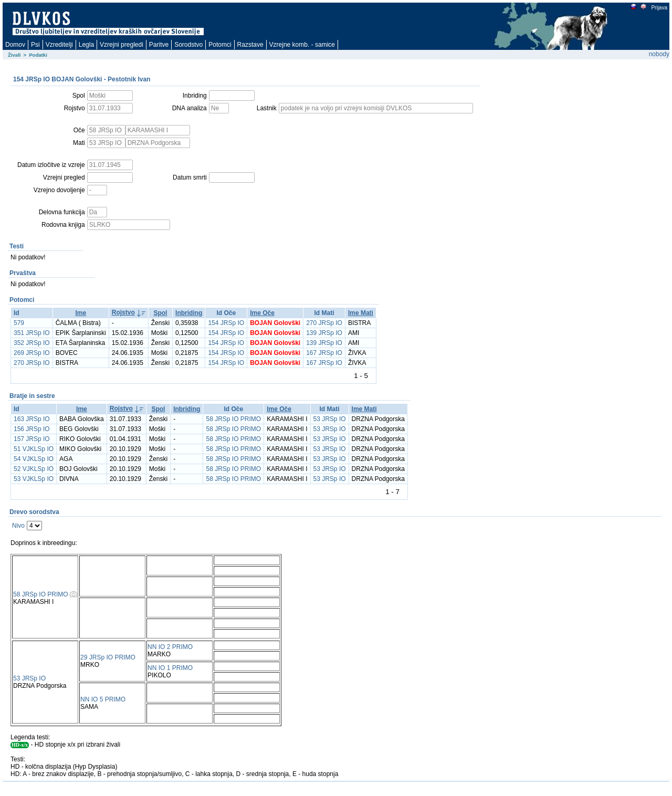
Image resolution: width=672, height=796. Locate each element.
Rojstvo (123, 312)
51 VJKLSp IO (34, 449)
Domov (15, 45)
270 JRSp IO (324, 323)
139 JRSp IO (324, 333)
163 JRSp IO (32, 419)
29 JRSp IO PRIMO (108, 657)
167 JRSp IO (324, 353)
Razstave (250, 45)
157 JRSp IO (32, 439)
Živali (14, 55)
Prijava (659, 8)
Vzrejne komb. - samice (302, 45)
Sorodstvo (188, 45)
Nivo (18, 526)
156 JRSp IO (32, 429)
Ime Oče (262, 313)
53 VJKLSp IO (34, 479)
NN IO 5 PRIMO (103, 699)
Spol (160, 313)
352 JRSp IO (32, 343)
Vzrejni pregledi (122, 45)
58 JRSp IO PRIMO (233, 419)
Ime (81, 313)
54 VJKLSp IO (34, 459)
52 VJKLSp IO (34, 469)
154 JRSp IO (226, 323)
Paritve (159, 45)
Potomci (220, 45)
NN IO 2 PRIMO (170, 647)
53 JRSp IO (330, 419)
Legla (86, 45)
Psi (35, 45)
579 (19, 323)
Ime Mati (361, 313)
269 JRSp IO (32, 353)
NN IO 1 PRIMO (170, 668)
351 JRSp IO (32, 333)
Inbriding (189, 313)
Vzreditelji (59, 45)
